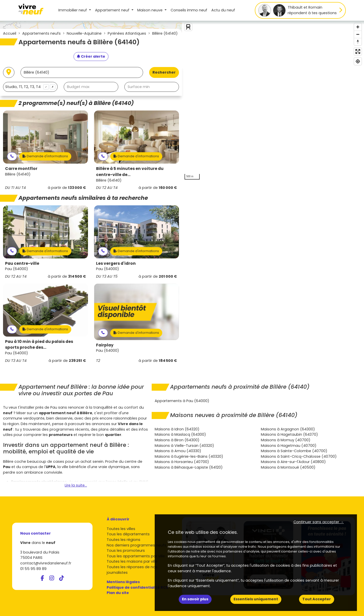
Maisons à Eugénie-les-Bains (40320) (189, 456)
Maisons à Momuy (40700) (286, 440)
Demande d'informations (45, 156)
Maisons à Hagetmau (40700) (289, 446)
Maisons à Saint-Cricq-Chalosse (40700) (299, 456)
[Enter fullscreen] (358, 51)
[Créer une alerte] (91, 57)
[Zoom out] (358, 34)
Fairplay (105, 345)
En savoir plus (195, 599)
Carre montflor (21, 169)
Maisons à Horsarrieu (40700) (182, 462)
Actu (223, 10)
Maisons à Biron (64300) (177, 440)
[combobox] (30, 87)
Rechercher (164, 72)
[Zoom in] (358, 27)
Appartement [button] (113, 10)
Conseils (189, 10)
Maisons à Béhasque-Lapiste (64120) (189, 467)
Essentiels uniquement (256, 599)
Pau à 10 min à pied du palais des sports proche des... (39, 345)
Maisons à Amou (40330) (178, 451)
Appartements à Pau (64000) (182, 401)
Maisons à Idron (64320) (177, 429)
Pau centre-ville (22, 263)
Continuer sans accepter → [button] (319, 522)
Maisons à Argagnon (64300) (288, 429)
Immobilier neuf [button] (73, 10)
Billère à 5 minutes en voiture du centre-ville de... (130, 172)
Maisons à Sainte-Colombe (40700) (294, 451)
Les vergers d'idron (116, 263)
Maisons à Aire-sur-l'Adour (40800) (293, 462)
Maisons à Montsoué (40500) (288, 467)
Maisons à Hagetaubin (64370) (289, 434)
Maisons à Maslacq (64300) (180, 434)
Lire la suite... (76, 485)
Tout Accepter (317, 599)
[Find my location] (358, 61)
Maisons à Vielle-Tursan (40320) (184, 446)
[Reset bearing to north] (358, 42)
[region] (273, 101)
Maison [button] (150, 10)
